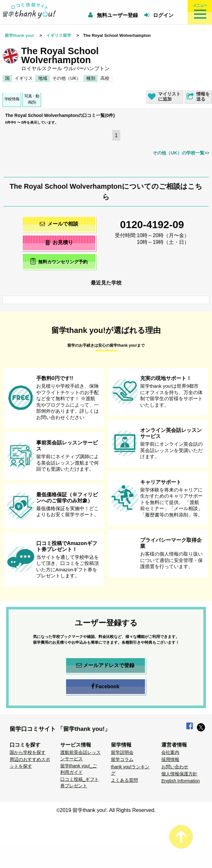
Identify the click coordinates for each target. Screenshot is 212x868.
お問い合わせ (175, 767)
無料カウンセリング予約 (59, 261)
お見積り (59, 242)
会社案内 (170, 752)
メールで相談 (59, 224)
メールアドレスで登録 (105, 665)
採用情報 (170, 759)
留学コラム (122, 759)
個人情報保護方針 (179, 774)
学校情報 (12, 99)
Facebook (106, 687)
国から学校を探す (28, 752)
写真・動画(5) (32, 99)
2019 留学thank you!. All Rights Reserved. (108, 810)
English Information (181, 781)
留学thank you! (20, 35)
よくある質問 (124, 780)
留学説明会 (122, 752)
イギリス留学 (59, 35)
